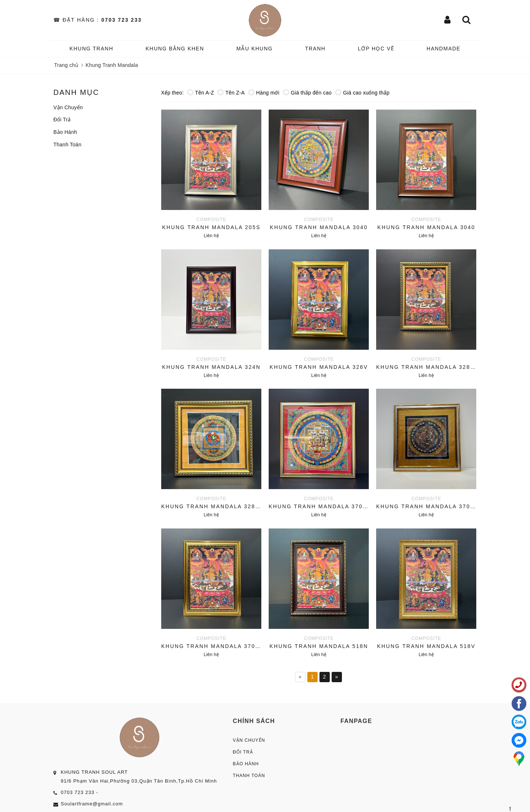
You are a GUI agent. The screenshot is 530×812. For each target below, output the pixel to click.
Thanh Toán (67, 145)
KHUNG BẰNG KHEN (175, 49)
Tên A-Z (201, 93)
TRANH (315, 49)
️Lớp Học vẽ (376, 49)
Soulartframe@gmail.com (92, 804)
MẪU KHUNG (255, 49)
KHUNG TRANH (91, 49)
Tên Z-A (231, 93)
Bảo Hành (65, 132)
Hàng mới (264, 93)
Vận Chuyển (68, 107)
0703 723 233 (121, 20)
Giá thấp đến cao (307, 93)
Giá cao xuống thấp (362, 93)
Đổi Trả (62, 120)
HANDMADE (444, 49)
